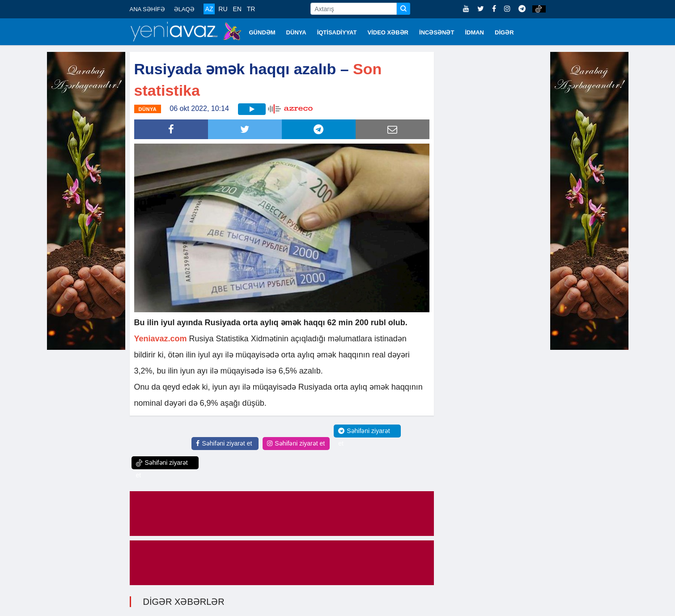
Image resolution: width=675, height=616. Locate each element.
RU (223, 9)
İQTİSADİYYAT (337, 32)
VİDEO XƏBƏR (388, 32)
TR (251, 9)
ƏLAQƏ (184, 9)
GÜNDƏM (262, 32)
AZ (209, 9)
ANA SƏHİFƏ (147, 9)
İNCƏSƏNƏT (437, 32)
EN (237, 9)
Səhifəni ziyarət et (224, 443)
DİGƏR (504, 32)
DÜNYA (296, 32)
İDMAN (474, 32)
